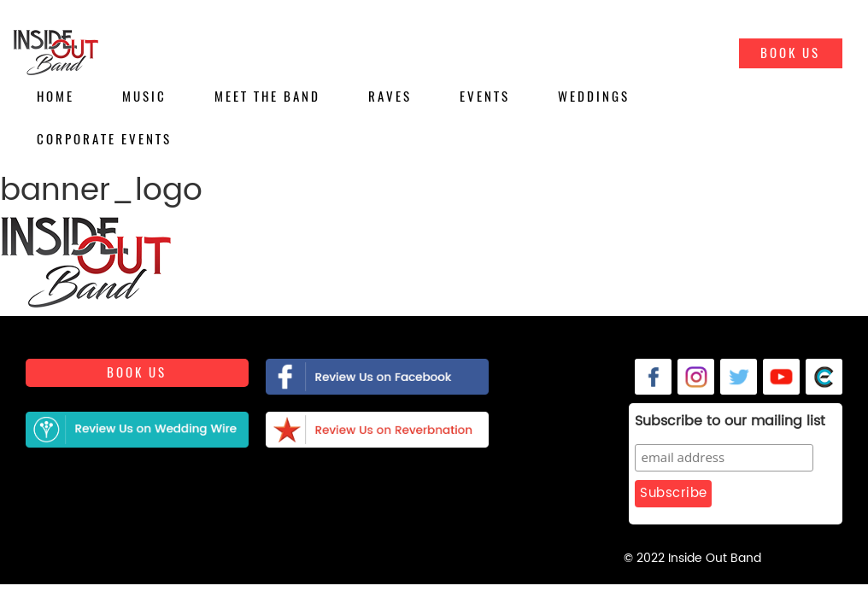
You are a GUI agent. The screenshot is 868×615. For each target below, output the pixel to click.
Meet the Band (267, 97)
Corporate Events (104, 139)
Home (56, 97)
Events (485, 97)
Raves (390, 97)
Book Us (790, 53)
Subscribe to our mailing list (688, 422)
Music (144, 97)
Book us (137, 376)
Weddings (594, 97)
